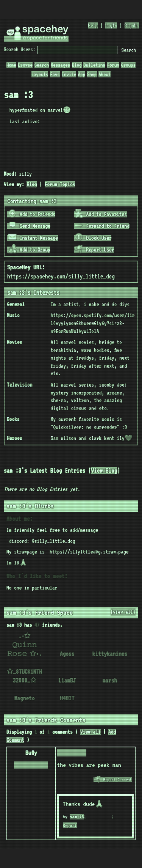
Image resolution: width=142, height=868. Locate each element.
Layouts (40, 74)
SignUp (132, 25)
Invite (69, 74)
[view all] (123, 612)
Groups (128, 65)
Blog (77, 65)
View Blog (104, 471)
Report (70, 825)
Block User (93, 238)
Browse (25, 65)
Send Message (29, 226)
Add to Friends (32, 214)
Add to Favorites (101, 214)
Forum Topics (60, 184)
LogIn (111, 25)
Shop (92, 74)
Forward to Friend (102, 226)
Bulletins (94, 65)
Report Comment (113, 780)
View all (91, 732)
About (105, 74)
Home (11, 65)
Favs (55, 74)
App (82, 74)
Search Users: (20, 49)
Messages (60, 65)
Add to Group (29, 250)
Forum (113, 65)
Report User (94, 250)
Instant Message (33, 238)
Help (93, 25)
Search (129, 50)
